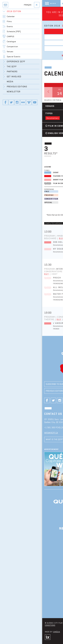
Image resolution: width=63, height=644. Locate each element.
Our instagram (17, 102)
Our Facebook (5, 102)
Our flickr (23, 102)
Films (9, 21)
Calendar (11, 16)
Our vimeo (29, 102)
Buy (47, 274)
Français (27, 5)
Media (10, 82)
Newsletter (14, 92)
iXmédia (57, 632)
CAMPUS (11, 36)
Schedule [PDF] (14, 31)
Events (10, 26)
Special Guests (14, 57)
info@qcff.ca (51, 433)
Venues (10, 52)
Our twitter (11, 102)
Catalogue (11, 41)
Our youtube (35, 102)
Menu (53, 3)
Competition (12, 46)
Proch (57, 278)
